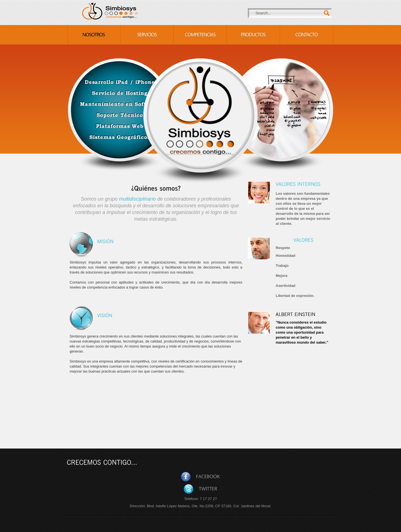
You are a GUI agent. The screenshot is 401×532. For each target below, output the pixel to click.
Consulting (110, 11)
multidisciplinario (137, 199)
